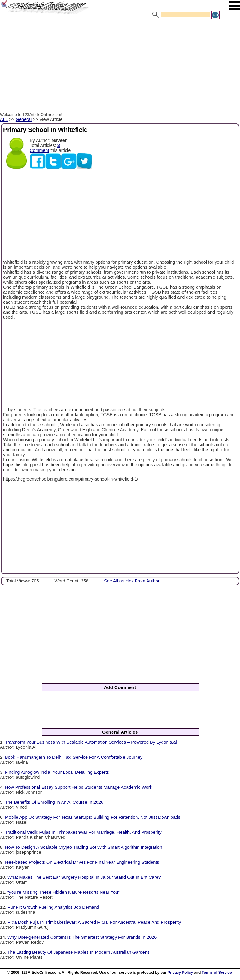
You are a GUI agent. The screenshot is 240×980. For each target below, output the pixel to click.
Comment (39, 150)
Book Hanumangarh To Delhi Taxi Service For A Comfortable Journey (74, 757)
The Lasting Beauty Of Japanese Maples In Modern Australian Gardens (79, 952)
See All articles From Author (132, 581)
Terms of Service (217, 972)
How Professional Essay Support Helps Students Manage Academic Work (79, 787)
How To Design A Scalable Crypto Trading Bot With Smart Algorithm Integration (84, 847)
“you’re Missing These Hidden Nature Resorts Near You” (64, 892)
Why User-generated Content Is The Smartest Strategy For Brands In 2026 (82, 937)
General (24, 119)
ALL (4, 119)
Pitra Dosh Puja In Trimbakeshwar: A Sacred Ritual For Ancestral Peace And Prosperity (94, 922)
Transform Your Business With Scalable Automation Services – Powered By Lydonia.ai (91, 742)
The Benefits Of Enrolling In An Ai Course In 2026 (54, 802)
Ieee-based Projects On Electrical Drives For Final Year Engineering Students (82, 862)
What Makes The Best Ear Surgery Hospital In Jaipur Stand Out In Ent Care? (84, 877)
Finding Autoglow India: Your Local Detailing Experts (57, 772)
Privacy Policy (180, 972)
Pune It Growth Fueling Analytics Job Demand (53, 907)
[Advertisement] (120, 67)
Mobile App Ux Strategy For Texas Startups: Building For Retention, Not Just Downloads (93, 817)
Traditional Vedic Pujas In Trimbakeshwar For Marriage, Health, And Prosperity (83, 832)
